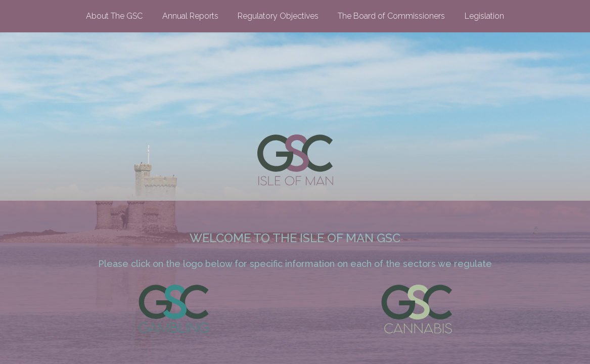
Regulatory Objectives (278, 16)
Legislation (484, 16)
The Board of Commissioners (391, 16)
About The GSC (114, 16)
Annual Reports (190, 16)
